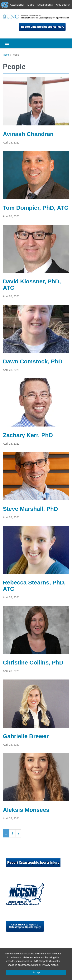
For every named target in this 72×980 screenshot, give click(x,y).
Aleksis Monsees (26, 810)
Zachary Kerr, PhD (28, 435)
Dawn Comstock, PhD (33, 361)
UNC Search (63, 5)
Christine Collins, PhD (33, 662)
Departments (45, 5)
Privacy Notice (50, 965)
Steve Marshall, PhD (30, 509)
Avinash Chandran (28, 134)
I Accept (36, 972)
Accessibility (17, 5)
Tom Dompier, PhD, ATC (36, 208)
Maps (31, 5)
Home (6, 55)
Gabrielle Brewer (26, 736)
